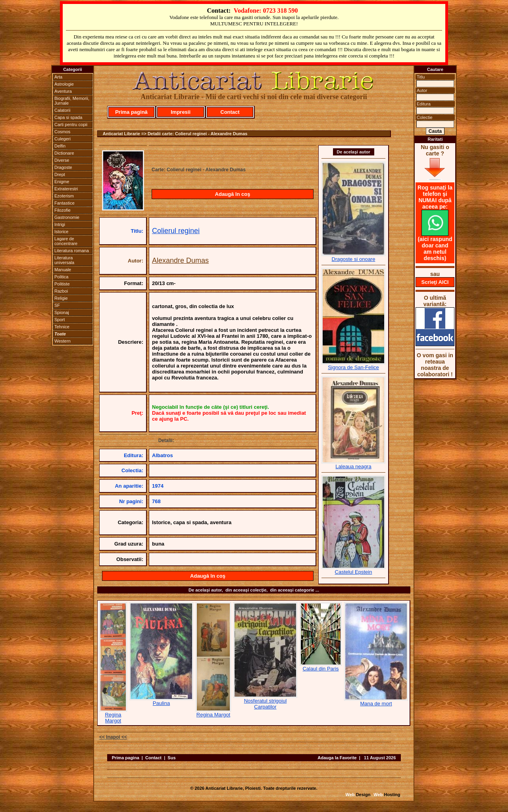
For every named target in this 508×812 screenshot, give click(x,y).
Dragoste (63, 167)
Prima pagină (131, 112)
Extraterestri (66, 189)
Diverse (62, 160)
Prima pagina (126, 758)
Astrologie (64, 84)
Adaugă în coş (233, 194)
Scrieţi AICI (435, 282)
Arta (58, 77)
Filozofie (63, 210)
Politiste (62, 284)
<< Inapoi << (113, 737)
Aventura (63, 91)
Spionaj (62, 312)
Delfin (60, 146)
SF (57, 305)
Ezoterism (64, 196)
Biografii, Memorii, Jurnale (72, 101)
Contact (230, 112)
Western (63, 341)
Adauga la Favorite (337, 758)
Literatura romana (72, 251)
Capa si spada (68, 117)
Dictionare (64, 153)
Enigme (62, 182)
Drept (60, 174)
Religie (61, 298)
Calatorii (62, 110)
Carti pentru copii (71, 124)
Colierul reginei (176, 231)
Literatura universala (64, 260)
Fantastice (64, 203)
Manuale (63, 270)
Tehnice (62, 327)
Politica (61, 277)
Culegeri (63, 139)
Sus (171, 758)
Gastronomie (67, 217)
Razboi (61, 291)
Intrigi (60, 224)
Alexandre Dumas (180, 260)
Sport (60, 320)
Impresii (181, 112)
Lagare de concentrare (66, 241)
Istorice (61, 232)
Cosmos (62, 132)
